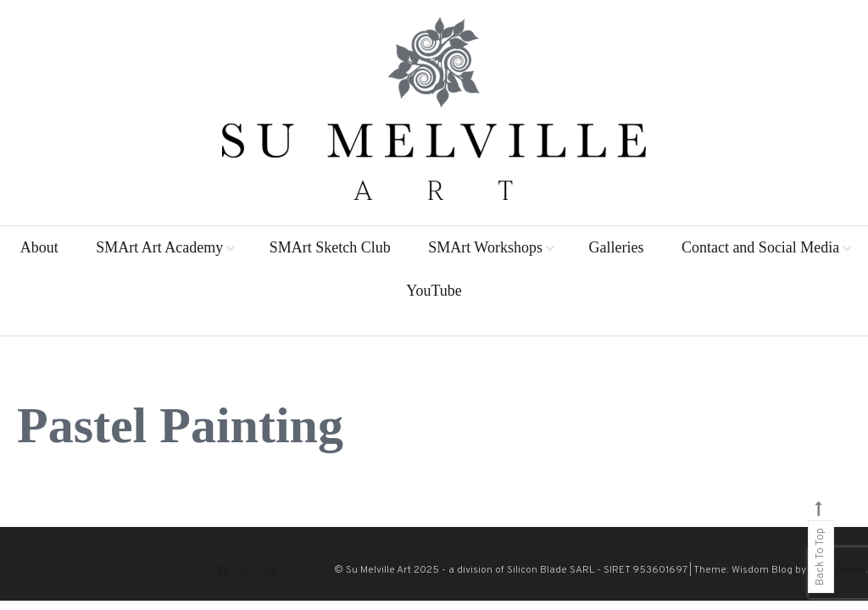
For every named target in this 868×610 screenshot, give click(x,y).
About (39, 247)
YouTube (434, 291)
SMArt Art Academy (159, 247)
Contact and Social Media (760, 247)
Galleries (616, 247)
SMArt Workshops (485, 247)
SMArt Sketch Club (330, 247)
